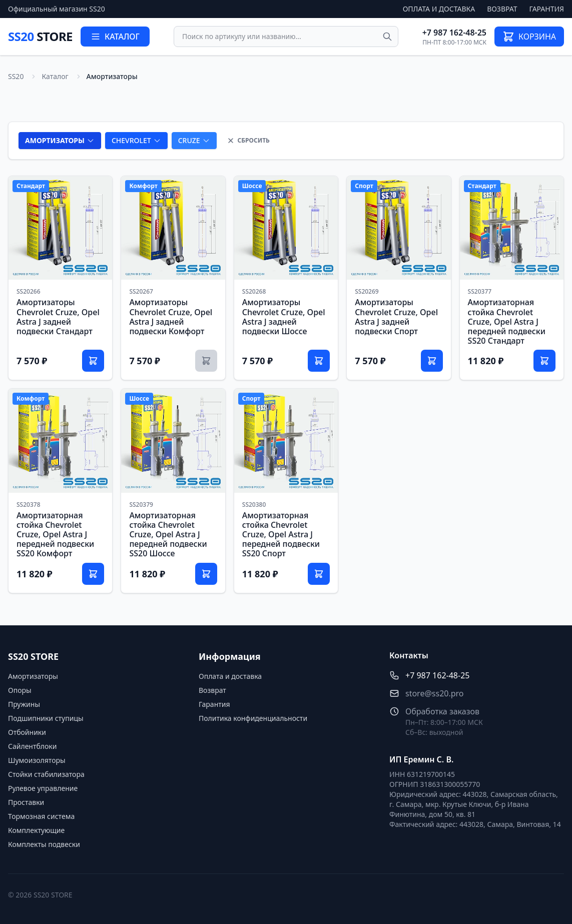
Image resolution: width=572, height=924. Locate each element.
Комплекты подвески (44, 844)
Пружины (24, 704)
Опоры (20, 690)
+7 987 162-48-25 (454, 33)
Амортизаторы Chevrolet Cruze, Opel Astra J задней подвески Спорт (396, 317)
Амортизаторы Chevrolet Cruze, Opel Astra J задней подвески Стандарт (58, 317)
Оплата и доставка (439, 9)
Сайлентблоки (33, 746)
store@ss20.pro (435, 693)
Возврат (502, 9)
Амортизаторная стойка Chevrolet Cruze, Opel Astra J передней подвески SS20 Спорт (281, 535)
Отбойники (27, 732)
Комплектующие (36, 830)
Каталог (55, 76)
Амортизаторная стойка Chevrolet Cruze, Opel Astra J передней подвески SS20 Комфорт (55, 535)
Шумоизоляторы (37, 760)
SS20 (40, 36)
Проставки (26, 802)
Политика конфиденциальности (253, 718)
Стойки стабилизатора (46, 774)
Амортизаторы (33, 676)
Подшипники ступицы (46, 718)
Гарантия (547, 9)
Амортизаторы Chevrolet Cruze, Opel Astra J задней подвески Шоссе (284, 317)
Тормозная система (41, 816)
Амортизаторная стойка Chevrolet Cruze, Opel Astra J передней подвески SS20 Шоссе (168, 535)
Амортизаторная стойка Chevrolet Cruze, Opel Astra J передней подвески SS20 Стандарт (507, 321)
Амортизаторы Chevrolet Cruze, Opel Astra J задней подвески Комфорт (171, 317)
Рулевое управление (43, 788)
